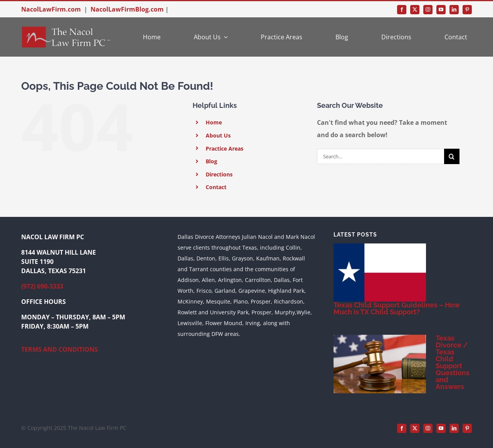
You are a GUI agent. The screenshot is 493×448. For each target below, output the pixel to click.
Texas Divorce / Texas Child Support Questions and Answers (453, 362)
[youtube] (441, 10)
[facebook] (402, 10)
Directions (219, 174)
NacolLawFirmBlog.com (127, 9)
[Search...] (381, 156)
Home (214, 122)
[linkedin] (454, 10)
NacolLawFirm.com (51, 9)
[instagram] (428, 10)
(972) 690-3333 (42, 286)
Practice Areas (225, 148)
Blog (211, 161)
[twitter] (415, 10)
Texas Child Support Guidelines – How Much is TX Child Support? (397, 308)
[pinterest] (467, 10)
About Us (218, 135)
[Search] (452, 156)
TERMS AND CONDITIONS (60, 349)
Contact (216, 187)
